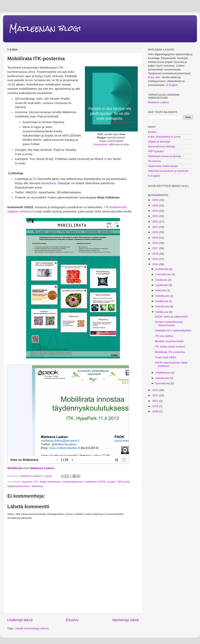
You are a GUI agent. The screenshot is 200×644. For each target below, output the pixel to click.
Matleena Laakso (42, 468)
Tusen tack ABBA (166, 357)
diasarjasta (48, 183)
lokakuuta (162, 280)
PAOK (102, 482)
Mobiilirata (15, 468)
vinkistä (111, 141)
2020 (156, 232)
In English (172, 85)
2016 (156, 254)
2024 (156, 211)
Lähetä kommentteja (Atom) (32, 628)
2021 (156, 227)
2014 (156, 264)
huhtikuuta (162, 312)
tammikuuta (163, 383)
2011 (156, 401)
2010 (156, 406)
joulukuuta (162, 269)
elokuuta (161, 290)
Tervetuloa (154, 161)
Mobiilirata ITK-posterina (170, 352)
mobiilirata (91, 482)
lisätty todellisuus (50, 482)
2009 (156, 411)
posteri (112, 482)
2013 (156, 390)
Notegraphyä (100, 145)
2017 (156, 248)
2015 (156, 259)
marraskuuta (164, 274)
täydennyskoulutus (19, 486)
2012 (156, 395)
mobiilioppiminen (73, 482)
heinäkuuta (163, 296)
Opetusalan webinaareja (163, 166)
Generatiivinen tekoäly (162, 146)
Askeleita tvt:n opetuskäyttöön (173, 330)
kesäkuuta (162, 301)
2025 (156, 205)
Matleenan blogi (45, 28)
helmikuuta (163, 378)
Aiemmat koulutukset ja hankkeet (168, 171)
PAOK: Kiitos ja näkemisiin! (172, 317)
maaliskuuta (163, 373)
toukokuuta (163, 306)
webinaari (38, 486)
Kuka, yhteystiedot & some (164, 137)
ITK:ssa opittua (164, 336)
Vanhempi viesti (125, 620)
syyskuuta (162, 285)
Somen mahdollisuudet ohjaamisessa (169, 324)
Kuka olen (154, 77)
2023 (156, 216)
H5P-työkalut (156, 151)
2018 (156, 243)
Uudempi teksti (20, 620)
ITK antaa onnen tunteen (170, 347)
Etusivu (72, 620)
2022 (156, 222)
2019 (156, 238)
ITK (36, 482)
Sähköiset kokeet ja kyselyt (164, 156)
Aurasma (27, 482)
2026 (156, 200)
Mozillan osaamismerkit (169, 341)
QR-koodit (123, 482)
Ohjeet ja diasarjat (159, 142)
